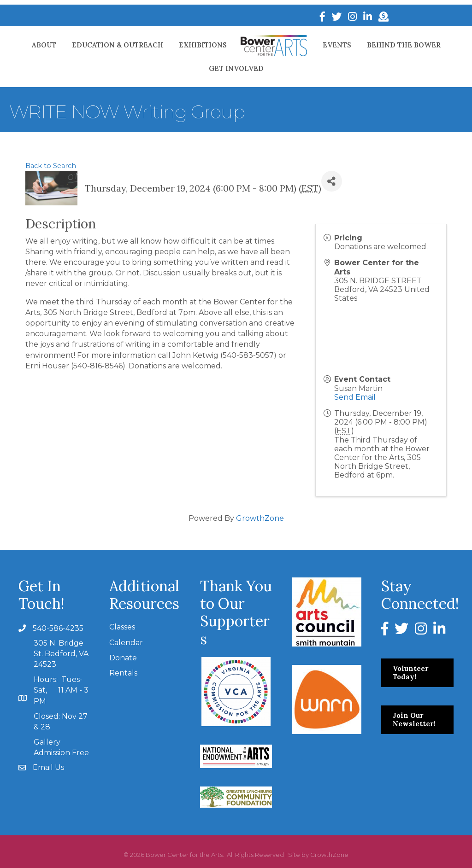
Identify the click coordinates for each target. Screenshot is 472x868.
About (44, 45)
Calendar (126, 643)
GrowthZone (260, 518)
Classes (122, 627)
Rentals (123, 673)
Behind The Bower (404, 45)
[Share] (332, 181)
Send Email (355, 397)
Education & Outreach (118, 45)
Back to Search (51, 166)
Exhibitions (203, 45)
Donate (123, 658)
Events (337, 45)
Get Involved (236, 68)
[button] (417, 673)
